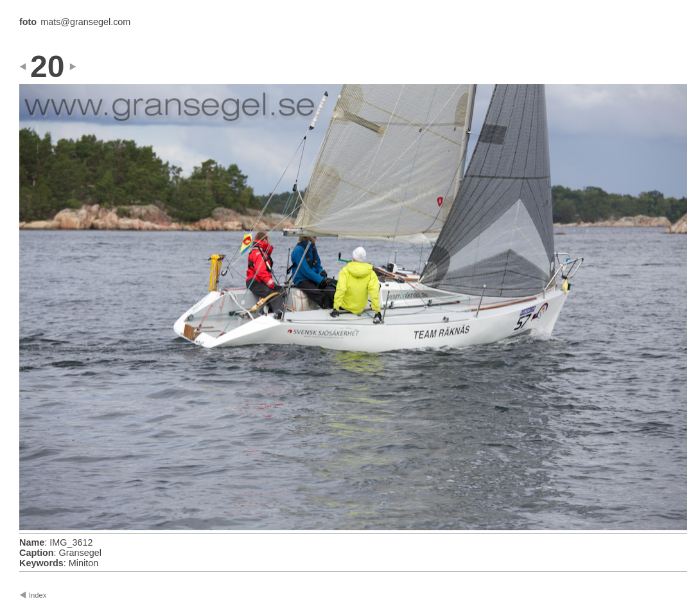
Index (38, 595)
